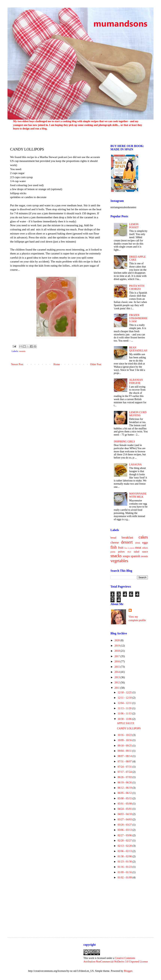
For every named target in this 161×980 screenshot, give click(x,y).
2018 (118, 651)
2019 (118, 646)
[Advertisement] (129, 905)
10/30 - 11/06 (125, 719)
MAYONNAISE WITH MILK (138, 495)
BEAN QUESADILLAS (138, 349)
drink (138, 543)
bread (113, 538)
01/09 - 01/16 (125, 872)
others (145, 548)
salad (137, 552)
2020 (118, 640)
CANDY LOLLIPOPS (129, 728)
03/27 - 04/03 (125, 819)
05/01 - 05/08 (125, 804)
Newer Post (17, 364)
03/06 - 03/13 (125, 830)
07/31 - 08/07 (125, 761)
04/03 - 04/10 (125, 814)
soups (126, 556)
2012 (118, 683)
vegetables (119, 561)
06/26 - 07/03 (125, 777)
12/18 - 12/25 (125, 692)
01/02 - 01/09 (125, 878)
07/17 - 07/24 (125, 772)
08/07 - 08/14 (125, 756)
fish (114, 547)
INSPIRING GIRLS (124, 442)
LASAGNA (135, 465)
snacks (116, 556)
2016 (118, 662)
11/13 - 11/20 (125, 708)
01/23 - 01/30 (125, 862)
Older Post (96, 364)
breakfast (127, 537)
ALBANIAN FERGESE (136, 381)
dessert (127, 542)
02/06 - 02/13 (125, 851)
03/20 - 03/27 (125, 825)
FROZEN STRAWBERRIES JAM (138, 318)
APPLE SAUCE (126, 723)
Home (57, 364)
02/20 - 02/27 (125, 841)
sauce (145, 552)
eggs (145, 543)
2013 (118, 677)
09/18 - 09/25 (125, 746)
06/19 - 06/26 (125, 783)
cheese (115, 543)
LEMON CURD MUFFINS (138, 414)
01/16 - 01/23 (125, 867)
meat (138, 548)
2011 (117, 688)
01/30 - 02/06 (125, 856)
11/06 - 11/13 (125, 714)
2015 (118, 667)
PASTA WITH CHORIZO (137, 287)
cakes (143, 537)
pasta (113, 552)
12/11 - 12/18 (125, 698)
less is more (129, 548)
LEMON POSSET (134, 226)
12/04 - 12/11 (125, 703)
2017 (118, 656)
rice (129, 552)
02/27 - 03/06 (125, 835)
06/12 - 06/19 (125, 788)
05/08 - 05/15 (125, 798)
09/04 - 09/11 (125, 751)
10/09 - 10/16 (125, 740)
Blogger (128, 971)
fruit (121, 548)
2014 (118, 672)
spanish (135, 556)
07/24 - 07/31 (125, 767)
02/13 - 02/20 (125, 846)
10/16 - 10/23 (125, 735)
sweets (22, 351)
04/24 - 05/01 (125, 809)
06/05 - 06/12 (125, 793)
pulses (121, 552)
